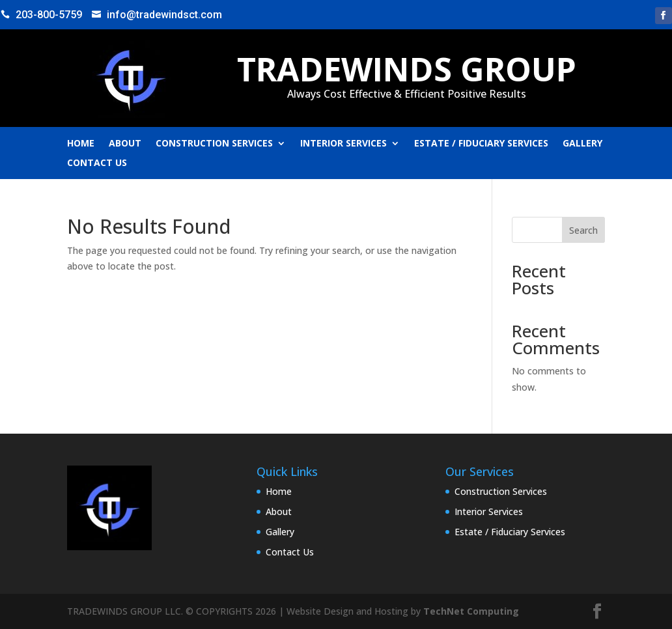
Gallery (582, 144)
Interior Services (343, 144)
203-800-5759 (49, 15)
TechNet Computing (471, 611)
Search (583, 230)
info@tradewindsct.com (164, 15)
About (125, 144)
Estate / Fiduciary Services (481, 144)
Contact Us (97, 163)
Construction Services (214, 144)
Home (81, 144)
